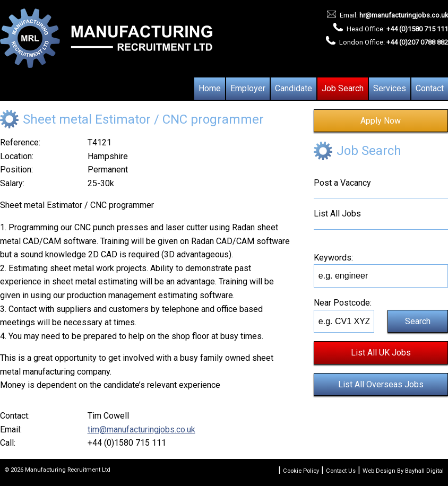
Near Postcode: (343, 303)
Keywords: (333, 258)
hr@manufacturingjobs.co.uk (404, 15)
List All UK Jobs (381, 353)
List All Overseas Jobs (381, 384)
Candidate (294, 88)
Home (210, 88)
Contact (430, 88)
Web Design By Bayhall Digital (403, 471)
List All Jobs (337, 214)
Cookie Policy (301, 471)
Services (390, 88)
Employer (248, 88)
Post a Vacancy (342, 183)
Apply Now (381, 121)
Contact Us (341, 471)
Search (418, 321)
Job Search (343, 88)
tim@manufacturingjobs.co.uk (141, 429)
